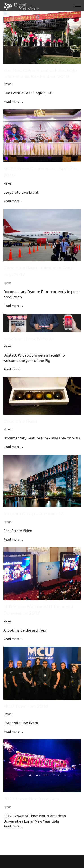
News (7, 84)
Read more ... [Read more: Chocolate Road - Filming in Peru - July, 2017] (13, 306)
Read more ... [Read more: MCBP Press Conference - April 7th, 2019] (13, 201)
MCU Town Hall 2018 (26, 706)
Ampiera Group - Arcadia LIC (34, 514)
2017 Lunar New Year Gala (31, 799)
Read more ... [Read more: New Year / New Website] (13, 369)
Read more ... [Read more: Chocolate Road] (13, 447)
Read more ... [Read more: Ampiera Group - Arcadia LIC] (13, 539)
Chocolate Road (20, 421)
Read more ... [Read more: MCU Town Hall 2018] (13, 732)
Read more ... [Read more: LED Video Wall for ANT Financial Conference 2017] (13, 639)
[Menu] (78, 7)
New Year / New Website (29, 339)
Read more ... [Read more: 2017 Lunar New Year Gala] (13, 826)
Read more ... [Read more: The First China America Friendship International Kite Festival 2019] (13, 102)
